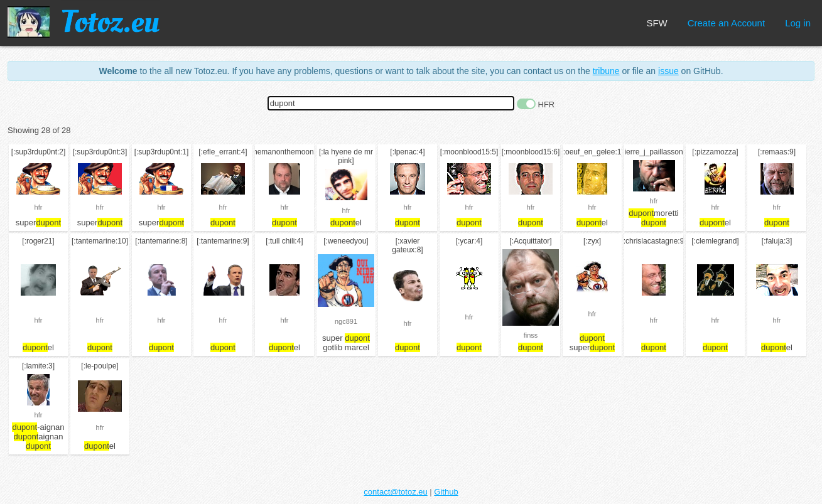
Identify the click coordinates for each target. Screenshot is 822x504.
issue (668, 71)
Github (446, 492)
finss (531, 335)
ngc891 (346, 321)
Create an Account (726, 23)
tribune (606, 71)
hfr (39, 207)
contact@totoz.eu (395, 492)
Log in (798, 23)
